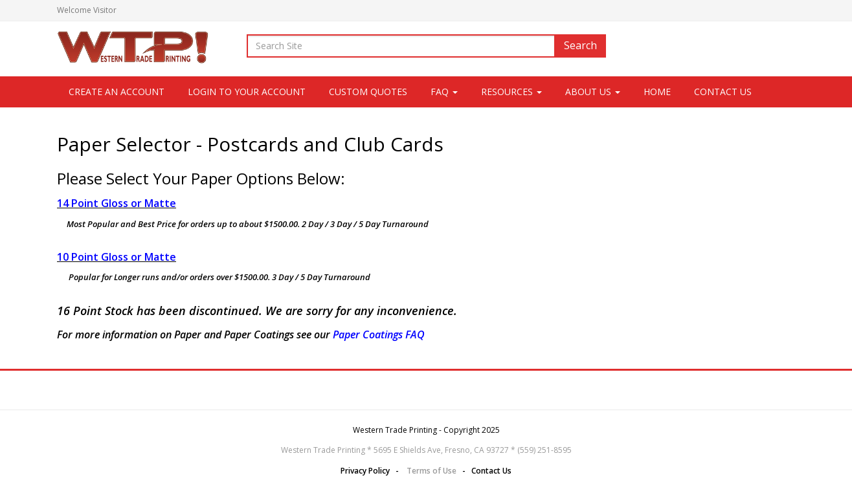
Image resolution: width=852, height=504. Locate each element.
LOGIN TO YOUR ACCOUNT (247, 92)
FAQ (444, 92)
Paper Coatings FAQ (379, 334)
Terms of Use (432, 471)
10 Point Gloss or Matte (117, 257)
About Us (593, 92)
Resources (511, 92)
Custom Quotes (368, 92)
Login (785, 10)
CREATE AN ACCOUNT (117, 92)
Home (657, 92)
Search (580, 45)
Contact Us (723, 92)
